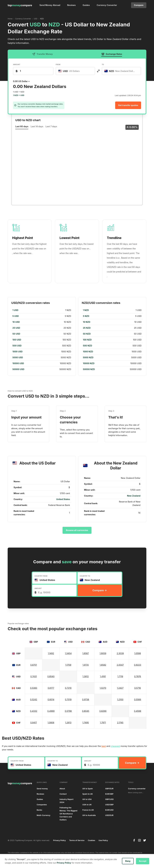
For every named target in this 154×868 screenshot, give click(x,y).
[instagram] (139, 840)
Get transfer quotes (128, 105)
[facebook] (134, 840)
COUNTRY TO (85, 576)
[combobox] (75, 71)
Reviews (71, 5)
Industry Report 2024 (66, 801)
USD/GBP (109, 805)
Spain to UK (88, 794)
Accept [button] (143, 861)
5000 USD (18, 357)
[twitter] (145, 840)
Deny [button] (128, 861)
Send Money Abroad (50, 5)
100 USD (17, 340)
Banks (39, 810)
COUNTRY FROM (41, 576)
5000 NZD (88, 357)
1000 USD (17, 352)
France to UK (88, 810)
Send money (42, 789)
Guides (86, 5)
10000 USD (18, 363)
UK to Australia (89, 815)
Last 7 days (51, 126)
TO (103, 64)
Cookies (92, 840)
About (62, 789)
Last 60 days (22, 126)
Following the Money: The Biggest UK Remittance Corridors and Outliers (68, 814)
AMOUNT (17, 64)
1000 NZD (88, 352)
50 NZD (87, 334)
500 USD (17, 346)
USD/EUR (109, 815)
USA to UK (87, 805)
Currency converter (137, 789)
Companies (42, 805)
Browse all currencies (77, 530)
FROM (58, 64)
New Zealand (134, 496)
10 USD (16, 322)
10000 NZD (89, 363)
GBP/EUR (109, 789)
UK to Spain (88, 789)
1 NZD (86, 310)
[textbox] (71, 71)
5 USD (16, 316)
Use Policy (103, 840)
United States (63, 499)
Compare (139, 5)
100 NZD (87, 340)
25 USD (16, 328)
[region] (42, 340)
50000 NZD (89, 369)
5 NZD (86, 316)
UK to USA (87, 799)
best (104, 746)
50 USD (16, 334)
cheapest (115, 746)
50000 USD (18, 369)
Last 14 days (37, 126)
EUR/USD (109, 810)
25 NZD (87, 328)
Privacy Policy (60, 840)
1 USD (15, 310)
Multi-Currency (44, 815)
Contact (63, 794)
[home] (20, 5)
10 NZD (87, 322)
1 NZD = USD (19, 95)
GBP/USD (109, 799)
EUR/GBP (109, 794)
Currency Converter (107, 5)
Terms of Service (77, 840)
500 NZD (88, 346)
